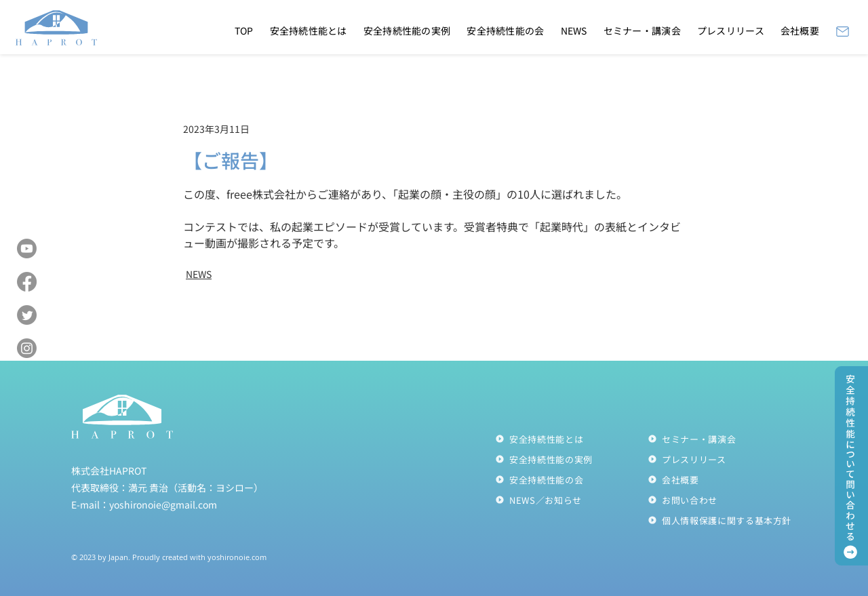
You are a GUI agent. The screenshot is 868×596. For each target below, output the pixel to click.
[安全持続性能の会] (571, 479)
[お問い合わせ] (724, 500)
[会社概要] (724, 479)
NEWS (199, 274)
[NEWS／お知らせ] (571, 500)
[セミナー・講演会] (724, 439)
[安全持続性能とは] (571, 439)
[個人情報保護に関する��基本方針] (724, 520)
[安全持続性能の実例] (571, 459)
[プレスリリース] (724, 459)
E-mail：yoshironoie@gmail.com (144, 504)
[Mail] (842, 31)
